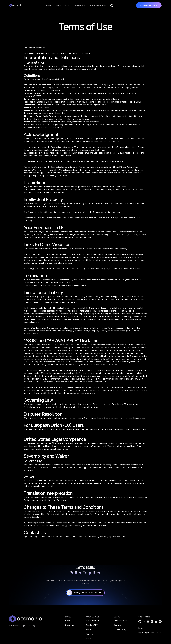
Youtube (90, 634)
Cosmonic (70, 625)
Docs (58, 5)
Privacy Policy (126, 167)
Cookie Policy (120, 630)
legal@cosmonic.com (115, 537)
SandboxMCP (80, 5)
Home (49, 5)
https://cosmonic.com (75, 122)
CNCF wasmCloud (98, 5)
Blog (67, 5)
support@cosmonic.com (150, 637)
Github (89, 639)
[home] (17, 5)
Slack (89, 630)
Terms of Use (120, 625)
